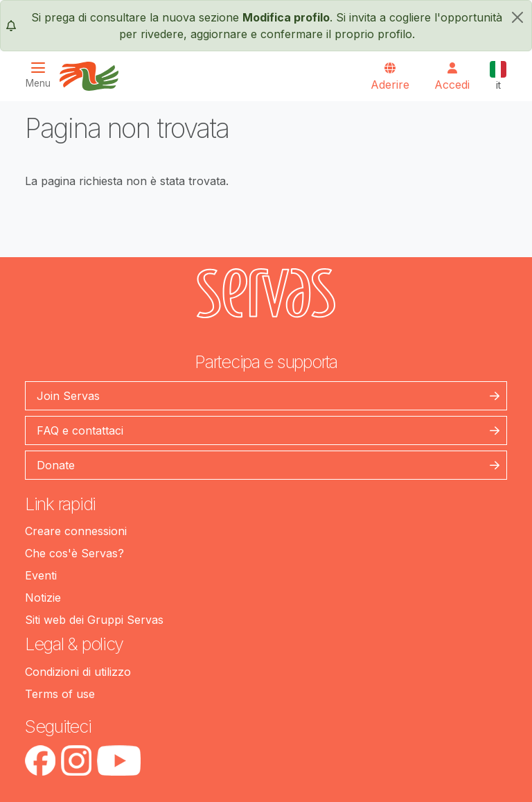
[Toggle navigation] (42, 75)
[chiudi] (517, 17)
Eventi (41, 575)
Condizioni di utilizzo (78, 672)
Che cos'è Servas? (74, 553)
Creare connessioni (76, 531)
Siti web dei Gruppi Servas (94, 620)
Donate (56, 465)
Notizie (43, 598)
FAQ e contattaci (80, 430)
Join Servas (68, 396)
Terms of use (60, 694)
